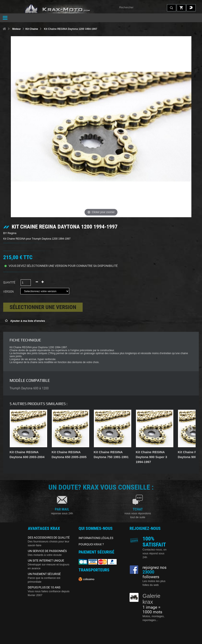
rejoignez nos (155, 568)
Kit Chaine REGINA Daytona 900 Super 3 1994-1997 (151, 457)
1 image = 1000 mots (152, 610)
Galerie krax (151, 599)
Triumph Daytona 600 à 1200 (29, 388)
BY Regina (10, 233)
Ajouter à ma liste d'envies (27, 321)
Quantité (9, 282)
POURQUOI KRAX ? (91, 544)
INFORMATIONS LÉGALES (96, 538)
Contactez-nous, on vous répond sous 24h (155, 553)
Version (9, 292)
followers (151, 575)
